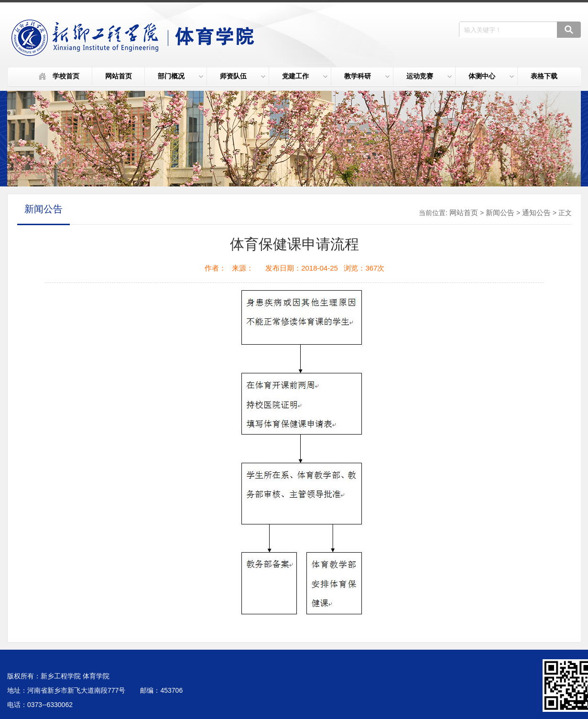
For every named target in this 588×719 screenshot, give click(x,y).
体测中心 (491, 76)
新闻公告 (500, 212)
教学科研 (367, 76)
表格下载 (544, 76)
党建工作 (305, 76)
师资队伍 (243, 76)
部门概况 (180, 76)
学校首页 (66, 76)
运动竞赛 (429, 76)
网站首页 (119, 76)
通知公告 (536, 212)
